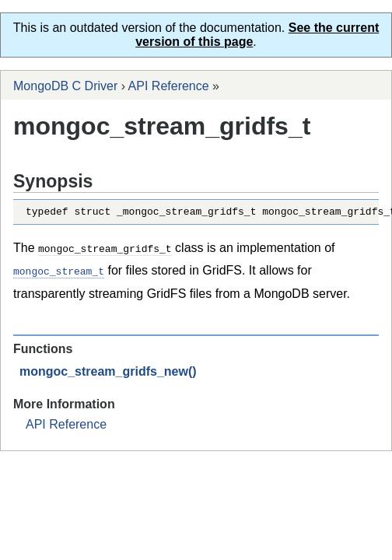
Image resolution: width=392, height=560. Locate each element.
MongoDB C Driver (65, 86)
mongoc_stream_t (59, 272)
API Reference (169, 86)
